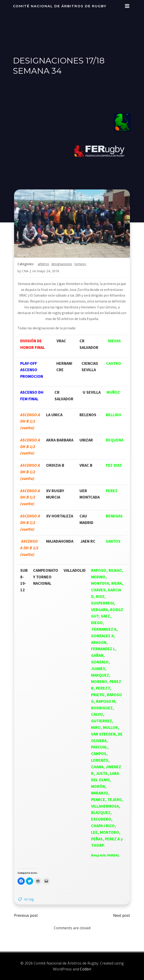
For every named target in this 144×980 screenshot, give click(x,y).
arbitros (43, 264)
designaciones (62, 264)
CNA (25, 271)
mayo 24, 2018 (48, 271)
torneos (80, 264)
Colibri (86, 969)
